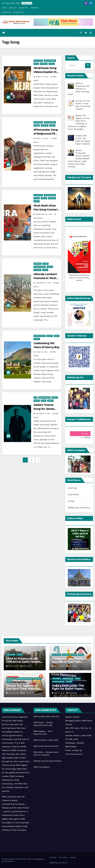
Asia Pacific (38, 61)
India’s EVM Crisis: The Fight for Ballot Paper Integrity (68, 689)
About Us (13, 8)
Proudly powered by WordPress (14, 859)
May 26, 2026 (60, 666)
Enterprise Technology (24, 678)
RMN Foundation (42, 767)
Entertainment (50, 61)
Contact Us (6, 12)
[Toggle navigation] (91, 33)
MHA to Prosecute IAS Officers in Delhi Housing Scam (24, 662)
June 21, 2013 (42, 352)
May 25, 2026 (14, 693)
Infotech (66, 655)
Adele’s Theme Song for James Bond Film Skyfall (45, 409)
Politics (69, 682)
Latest (20, 655)
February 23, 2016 (44, 214)
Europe (50, 336)
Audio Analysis (68, 678)
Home (4, 8)
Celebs (45, 264)
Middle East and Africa (79, 508)
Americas (37, 264)
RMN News (26, 666)
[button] (81, 33)
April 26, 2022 (43, 138)
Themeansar (9, 861)
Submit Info (23, 8)
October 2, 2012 (43, 414)
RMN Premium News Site (46, 740)
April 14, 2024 (42, 77)
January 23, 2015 (44, 283)
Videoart (44, 64)
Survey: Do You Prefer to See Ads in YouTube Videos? (70, 662)
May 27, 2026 (14, 666)
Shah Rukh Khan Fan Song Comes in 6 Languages (46, 210)
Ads (36, 397)
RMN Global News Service (46, 716)
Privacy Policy (18, 12)
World (52, 64)
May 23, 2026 (60, 693)
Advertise (34, 8)
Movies (37, 125)
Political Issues (58, 682)
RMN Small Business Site (46, 746)
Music (36, 64)
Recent (44, 198)
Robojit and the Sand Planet (47, 761)
